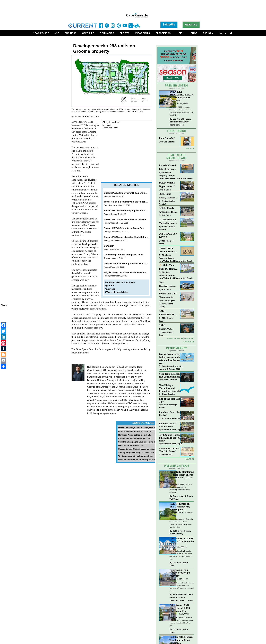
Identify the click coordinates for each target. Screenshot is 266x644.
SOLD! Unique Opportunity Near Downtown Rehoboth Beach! (169, 185)
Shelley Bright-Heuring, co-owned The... (137, 452)
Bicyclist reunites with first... (132, 445)
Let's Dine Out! (167, 138)
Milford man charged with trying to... (135, 431)
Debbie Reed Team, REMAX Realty (180, 532)
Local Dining (176, 131)
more (188, 459)
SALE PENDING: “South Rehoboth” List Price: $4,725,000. (168, 327)
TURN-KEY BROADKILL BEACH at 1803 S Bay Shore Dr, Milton (181, 96)
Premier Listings (177, 466)
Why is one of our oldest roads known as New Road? (132, 272)
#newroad (110, 289)
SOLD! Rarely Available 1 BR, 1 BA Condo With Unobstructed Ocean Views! (168, 210)
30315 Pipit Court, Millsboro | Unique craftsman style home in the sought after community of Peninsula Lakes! (168, 196)
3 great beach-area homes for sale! (167, 250)
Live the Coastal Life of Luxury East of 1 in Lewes (168, 167)
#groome (110, 286)
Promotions (173, 338)
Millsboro (173, 614)
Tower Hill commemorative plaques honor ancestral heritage (136, 202)
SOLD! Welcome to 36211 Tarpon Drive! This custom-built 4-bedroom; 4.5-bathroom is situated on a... (182, 587)
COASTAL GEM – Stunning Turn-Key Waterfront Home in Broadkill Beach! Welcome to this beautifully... (181, 111)
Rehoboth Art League (172, 418)
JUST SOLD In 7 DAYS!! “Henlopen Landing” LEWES (168, 236)
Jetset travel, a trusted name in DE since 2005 (171, 368)
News (187, 338)
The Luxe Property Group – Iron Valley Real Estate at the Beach (176, 175)
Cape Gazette (168, 142)
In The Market (176, 348)
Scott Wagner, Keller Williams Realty (167, 304)
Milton (172, 104)
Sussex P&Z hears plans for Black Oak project (128, 237)
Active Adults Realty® (167, 202)
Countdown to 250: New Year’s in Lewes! (172, 450)
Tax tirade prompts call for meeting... (136, 456)
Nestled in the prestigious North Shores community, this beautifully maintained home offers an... (181, 488)
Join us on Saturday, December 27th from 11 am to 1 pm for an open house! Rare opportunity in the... (181, 555)
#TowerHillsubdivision (117, 292)
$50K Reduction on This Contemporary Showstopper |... (180, 507)
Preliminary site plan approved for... (135, 438)
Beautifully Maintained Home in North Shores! (182, 473)
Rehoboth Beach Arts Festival (170, 414)
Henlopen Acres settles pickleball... (135, 435)
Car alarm (109, 246)
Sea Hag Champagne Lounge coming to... (138, 442)
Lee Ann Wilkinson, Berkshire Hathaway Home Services (180, 122)
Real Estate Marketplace (177, 157)
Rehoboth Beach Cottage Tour (168, 425)
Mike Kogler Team (166, 242)
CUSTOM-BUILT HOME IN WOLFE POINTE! (180, 573)
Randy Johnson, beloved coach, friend (136, 428)
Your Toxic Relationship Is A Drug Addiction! (172, 375)
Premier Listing (177, 86)
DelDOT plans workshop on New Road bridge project (132, 263)
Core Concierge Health (168, 406)
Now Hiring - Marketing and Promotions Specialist (170, 388)
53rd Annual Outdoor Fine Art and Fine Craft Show (171, 438)
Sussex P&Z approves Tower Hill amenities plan (129, 219)
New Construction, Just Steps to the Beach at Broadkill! (168, 285)
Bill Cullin (167, 190)
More (188, 148)
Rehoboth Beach (176, 478)
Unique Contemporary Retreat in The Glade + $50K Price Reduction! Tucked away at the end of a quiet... (181, 523)
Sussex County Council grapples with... (137, 449)
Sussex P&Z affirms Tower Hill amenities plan (128, 193)
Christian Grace (170, 380)
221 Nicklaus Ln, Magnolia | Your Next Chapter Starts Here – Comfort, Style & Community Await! (168, 222)
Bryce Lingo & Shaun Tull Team (181, 498)
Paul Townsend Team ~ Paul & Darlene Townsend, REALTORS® (181, 597)
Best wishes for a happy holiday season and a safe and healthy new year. (171, 359)
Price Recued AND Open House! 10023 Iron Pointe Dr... (180, 608)
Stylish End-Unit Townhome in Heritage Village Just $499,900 (168, 296)
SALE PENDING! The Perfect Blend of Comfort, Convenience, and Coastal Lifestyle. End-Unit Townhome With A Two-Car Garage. (168, 313)
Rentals (187, 342)
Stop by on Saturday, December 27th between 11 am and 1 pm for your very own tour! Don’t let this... (181, 622)
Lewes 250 (167, 454)
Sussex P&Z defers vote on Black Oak (124, 228)
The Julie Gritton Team (179, 564)
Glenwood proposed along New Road (124, 255)
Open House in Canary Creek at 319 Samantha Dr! (182, 541)
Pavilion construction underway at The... (137, 460)
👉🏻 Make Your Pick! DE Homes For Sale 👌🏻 (168, 267)
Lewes (172, 547)
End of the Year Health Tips (171, 400)
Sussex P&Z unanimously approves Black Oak (128, 211)
